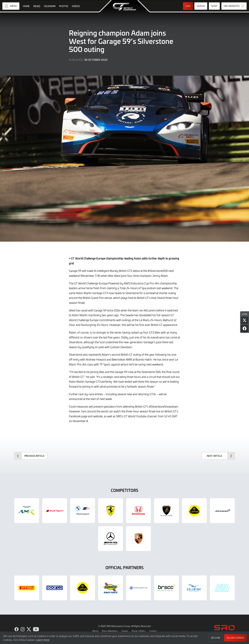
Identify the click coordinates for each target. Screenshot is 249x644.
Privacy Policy (139, 631)
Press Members (110, 631)
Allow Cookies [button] (236, 638)
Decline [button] (216, 638)
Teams (125, 631)
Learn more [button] (43, 640)
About (95, 631)
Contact (153, 631)
